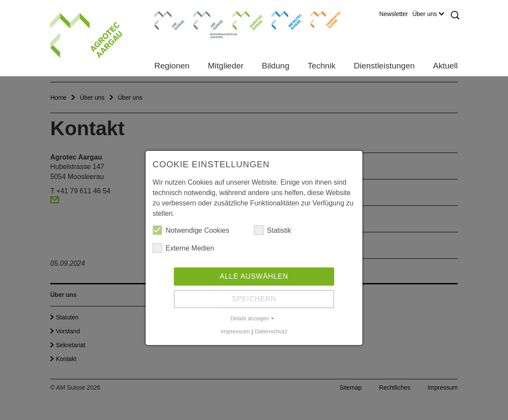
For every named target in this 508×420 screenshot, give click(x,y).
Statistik (273, 230)
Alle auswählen (254, 276)
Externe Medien (183, 248)
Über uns (428, 14)
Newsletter (394, 14)
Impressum (235, 331)
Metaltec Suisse (281, 20)
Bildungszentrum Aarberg (208, 20)
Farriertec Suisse (321, 20)
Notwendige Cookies (191, 230)
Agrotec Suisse (241, 20)
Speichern (254, 299)
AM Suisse (167, 15)
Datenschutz (271, 331)
